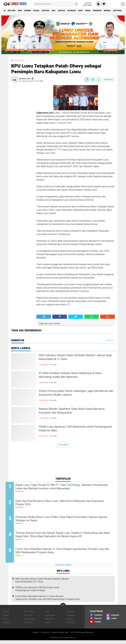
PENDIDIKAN (119, 11)
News (24, 11)
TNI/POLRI (75, 11)
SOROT (99, 11)
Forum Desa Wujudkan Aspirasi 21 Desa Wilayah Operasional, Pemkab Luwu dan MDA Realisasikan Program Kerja (62, 555)
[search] (56, 4)
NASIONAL (70, 619)
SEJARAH (28, 626)
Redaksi (34, 636)
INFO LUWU (14, 11)
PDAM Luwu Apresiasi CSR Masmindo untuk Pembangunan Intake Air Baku (74, 429)
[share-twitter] (93, 79)
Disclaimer (43, 636)
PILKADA (44, 11)
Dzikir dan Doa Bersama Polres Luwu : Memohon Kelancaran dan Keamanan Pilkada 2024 (64, 504)
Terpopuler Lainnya (63, 569)
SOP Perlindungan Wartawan (83, 636)
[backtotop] (63, 609)
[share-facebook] (87, 79)
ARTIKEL (6, 615)
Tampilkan (109, 340)
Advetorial (29, 615)
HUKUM (108, 11)
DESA (66, 11)
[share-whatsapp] (99, 79)
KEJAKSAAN (88, 11)
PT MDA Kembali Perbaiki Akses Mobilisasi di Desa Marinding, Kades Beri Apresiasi (74, 376)
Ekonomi (34, 11)
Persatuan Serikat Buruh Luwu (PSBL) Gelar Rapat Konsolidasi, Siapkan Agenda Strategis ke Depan (63, 521)
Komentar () (109, 79)
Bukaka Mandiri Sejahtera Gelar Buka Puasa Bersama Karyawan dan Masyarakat (73, 412)
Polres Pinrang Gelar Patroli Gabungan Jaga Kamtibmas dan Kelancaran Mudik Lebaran (73, 394)
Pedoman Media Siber (59, 636)
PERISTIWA (56, 11)
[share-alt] (44, 317)
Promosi (7, 626)
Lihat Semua (63, 445)
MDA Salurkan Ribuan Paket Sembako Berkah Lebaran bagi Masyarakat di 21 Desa (75, 358)
